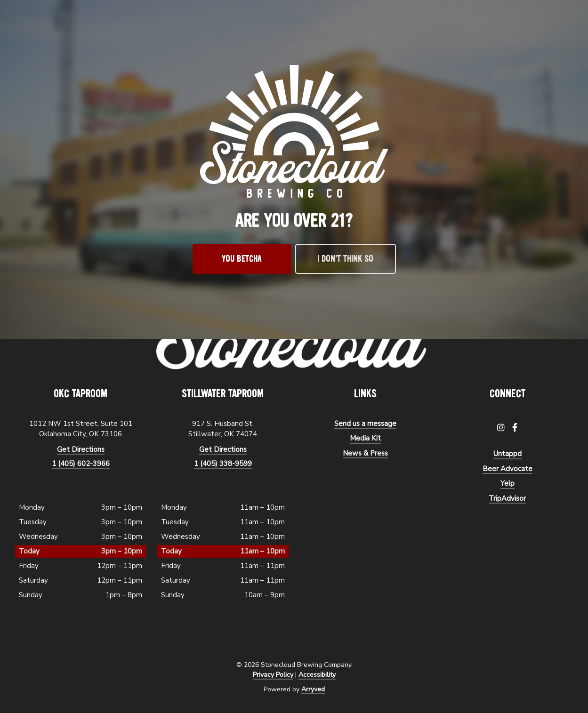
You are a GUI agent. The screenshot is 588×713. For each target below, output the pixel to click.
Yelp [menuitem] (507, 483)
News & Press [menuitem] (365, 453)
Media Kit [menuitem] (365, 438)
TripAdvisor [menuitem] (507, 498)
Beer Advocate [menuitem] (507, 469)
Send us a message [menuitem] (365, 424)
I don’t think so (345, 259)
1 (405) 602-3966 (81, 464)
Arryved (313, 689)
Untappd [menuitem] (507, 454)
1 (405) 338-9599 (223, 464)
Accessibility (317, 675)
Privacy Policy (273, 675)
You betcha (242, 259)
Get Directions (81, 449)
